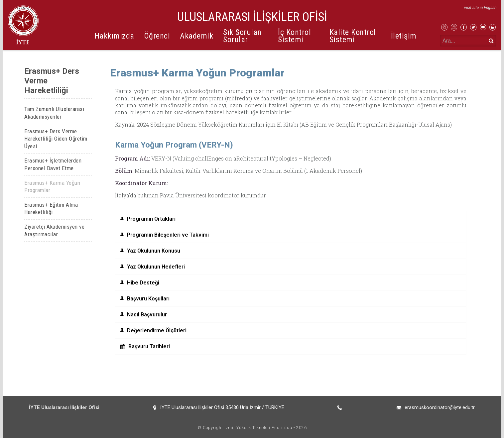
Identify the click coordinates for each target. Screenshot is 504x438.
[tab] (291, 219)
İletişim (404, 36)
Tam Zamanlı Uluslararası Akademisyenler (54, 113)
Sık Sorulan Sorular (242, 36)
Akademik (196, 36)
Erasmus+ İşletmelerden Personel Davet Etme (53, 164)
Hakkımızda (114, 36)
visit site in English (480, 8)
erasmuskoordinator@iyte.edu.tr (440, 407)
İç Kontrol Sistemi (294, 36)
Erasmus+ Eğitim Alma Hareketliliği (51, 209)
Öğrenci (157, 36)
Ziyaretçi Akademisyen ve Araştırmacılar (54, 230)
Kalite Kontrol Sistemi (353, 36)
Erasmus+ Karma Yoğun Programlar (52, 187)
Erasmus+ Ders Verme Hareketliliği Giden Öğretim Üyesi (56, 139)
